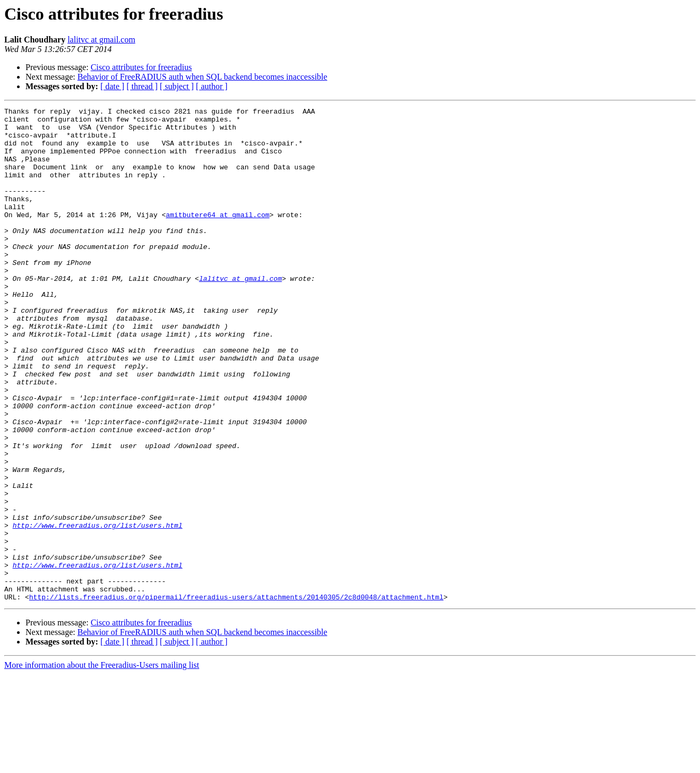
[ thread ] (142, 86)
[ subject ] (177, 86)
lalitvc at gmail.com (101, 40)
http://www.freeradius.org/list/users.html (98, 609)
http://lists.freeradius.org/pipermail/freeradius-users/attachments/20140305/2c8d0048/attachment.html (236, 695)
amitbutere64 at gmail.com (217, 237)
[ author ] (212, 86)
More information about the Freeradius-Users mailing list (102, 764)
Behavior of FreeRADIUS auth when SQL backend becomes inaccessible (202, 77)
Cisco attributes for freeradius (142, 67)
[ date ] (112, 86)
